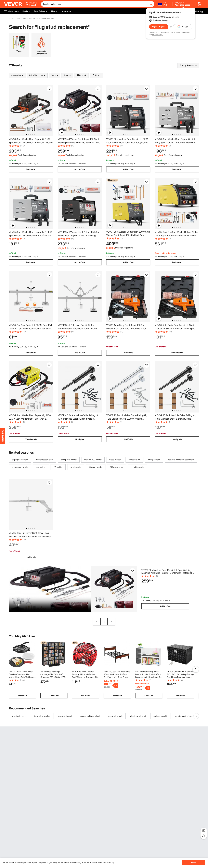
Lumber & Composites (41, 52)
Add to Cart (31, 169)
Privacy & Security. (108, 862)
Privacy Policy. (157, 35)
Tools (18, 18)
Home (11, 18)
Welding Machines (47, 18)
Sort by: (183, 65)
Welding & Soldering (31, 18)
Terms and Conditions (181, 32)
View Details (177, 353)
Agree (194, 862)
